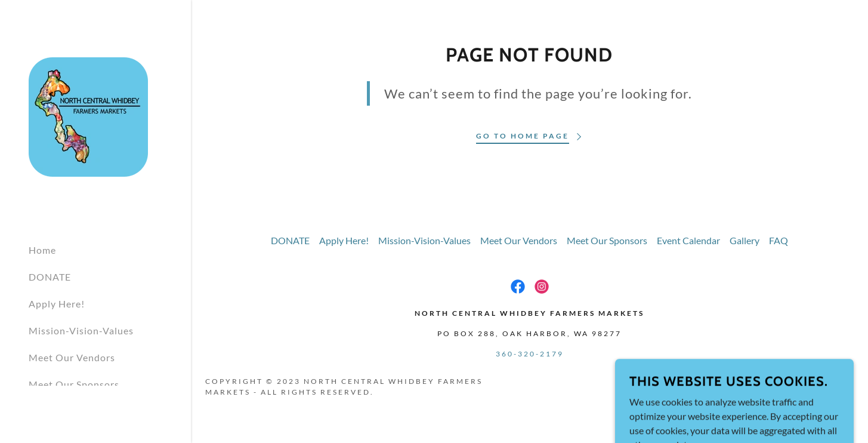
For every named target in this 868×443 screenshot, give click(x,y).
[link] (88, 116)
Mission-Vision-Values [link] (81, 330)
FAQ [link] (779, 240)
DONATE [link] (50, 277)
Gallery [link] (745, 240)
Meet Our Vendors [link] (72, 357)
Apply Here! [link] (57, 304)
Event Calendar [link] (688, 240)
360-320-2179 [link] (530, 354)
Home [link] (42, 250)
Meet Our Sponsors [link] (74, 384)
